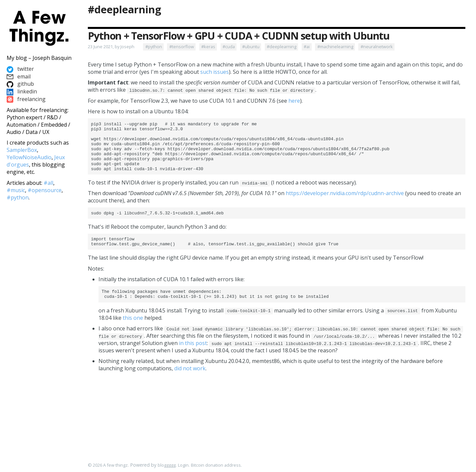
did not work (190, 383)
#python (154, 47)
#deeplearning (125, 9)
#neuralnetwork (377, 47)
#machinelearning (335, 47)
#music (16, 190)
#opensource (45, 190)
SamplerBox (22, 150)
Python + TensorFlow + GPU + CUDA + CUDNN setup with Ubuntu (238, 36)
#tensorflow (182, 47)
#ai (307, 47)
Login (183, 465)
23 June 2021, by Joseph (111, 47)
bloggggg (167, 465)
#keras (208, 47)
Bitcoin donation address (216, 465)
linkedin (22, 91)
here (294, 101)
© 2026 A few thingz (108, 465)
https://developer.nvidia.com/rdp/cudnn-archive (345, 203)
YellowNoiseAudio (29, 157)
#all (48, 183)
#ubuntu (251, 47)
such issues (215, 72)
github (20, 84)
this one (133, 333)
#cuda (229, 47)
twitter (20, 69)
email (19, 76)
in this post (193, 358)
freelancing (26, 99)
